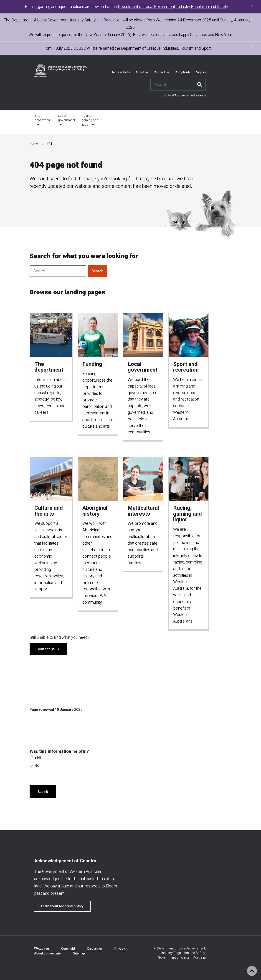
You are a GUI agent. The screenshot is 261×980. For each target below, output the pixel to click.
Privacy (120, 949)
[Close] (252, 6)
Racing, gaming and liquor (90, 120)
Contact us (162, 72)
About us (142, 72)
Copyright (68, 949)
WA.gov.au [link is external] (42, 949)
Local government (67, 118)
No (35, 766)
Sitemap (79, 953)
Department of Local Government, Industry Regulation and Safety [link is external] (173, 7)
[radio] (31, 757)
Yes (35, 757)
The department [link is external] (43, 118)
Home (34, 144)
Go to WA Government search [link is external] (185, 96)
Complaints (183, 72)
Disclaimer (95, 949)
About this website (47, 953)
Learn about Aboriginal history (62, 906)
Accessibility (121, 72)
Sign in (201, 72)
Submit (43, 792)
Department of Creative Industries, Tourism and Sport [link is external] (166, 48)
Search (201, 85)
